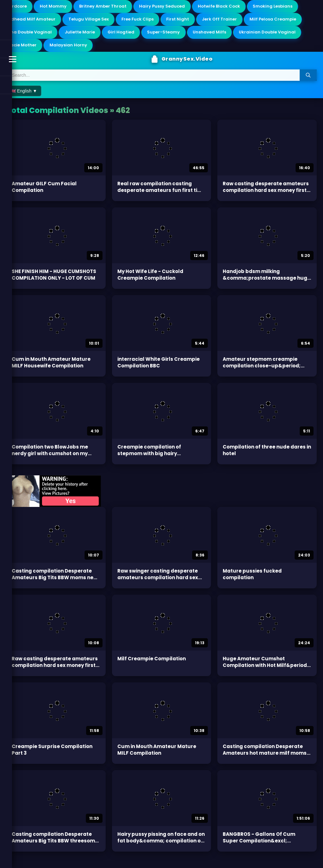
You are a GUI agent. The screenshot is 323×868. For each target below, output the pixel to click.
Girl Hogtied (196, 35)
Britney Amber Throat (112, 7)
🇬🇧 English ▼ (24, 96)
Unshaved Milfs (292, 35)
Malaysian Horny (148, 49)
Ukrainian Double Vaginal (36, 49)
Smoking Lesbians (28, 21)
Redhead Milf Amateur (90, 21)
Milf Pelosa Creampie (32, 35)
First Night (249, 21)
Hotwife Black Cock (238, 7)
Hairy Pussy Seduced (176, 7)
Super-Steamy (242, 35)
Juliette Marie (150, 35)
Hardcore (18, 7)
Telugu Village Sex (152, 21)
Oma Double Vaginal (95, 35)
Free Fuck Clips (205, 21)
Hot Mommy (58, 7)
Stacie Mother (97, 49)
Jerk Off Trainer (294, 21)
